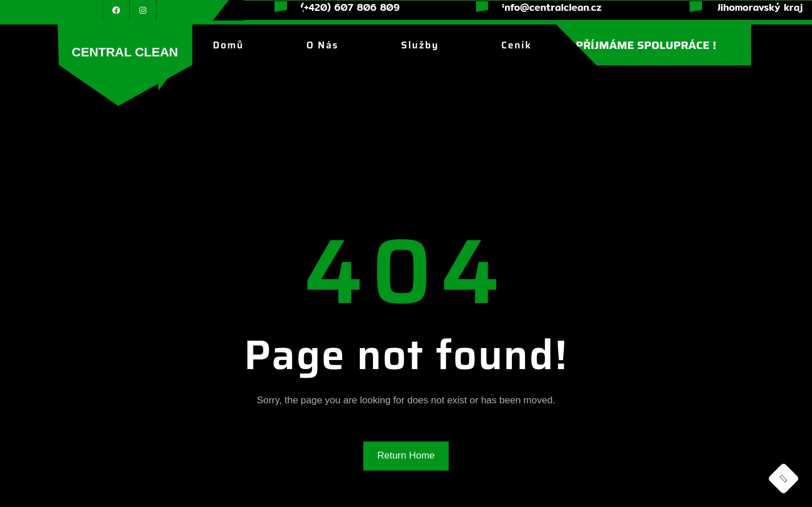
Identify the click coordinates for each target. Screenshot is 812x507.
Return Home (406, 455)
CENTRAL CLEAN (125, 52)
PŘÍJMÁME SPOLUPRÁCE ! (646, 45)
